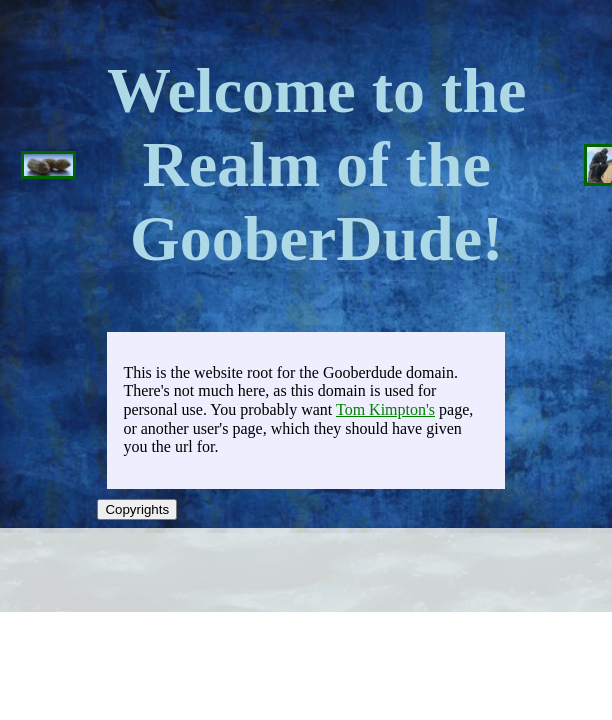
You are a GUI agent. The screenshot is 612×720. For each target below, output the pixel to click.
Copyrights (137, 509)
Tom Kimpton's (385, 409)
